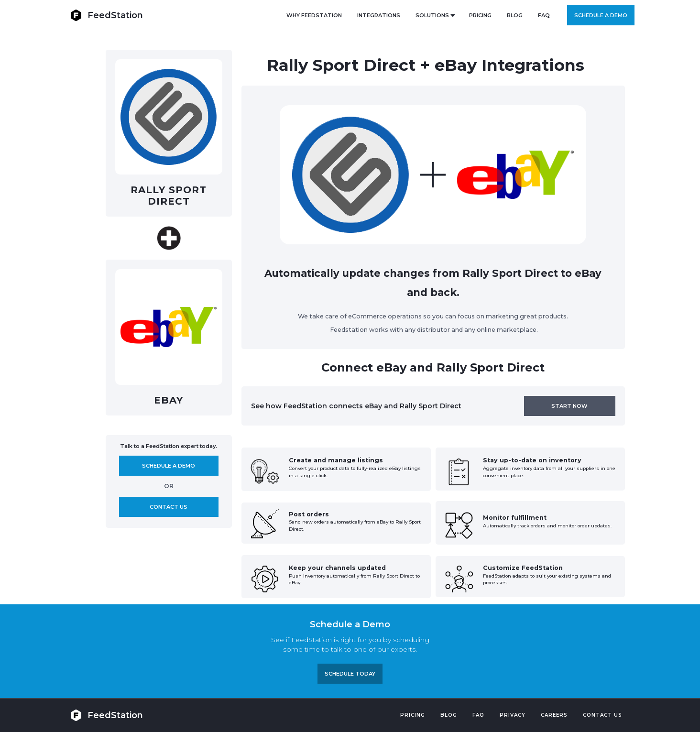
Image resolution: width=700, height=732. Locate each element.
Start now (569, 406)
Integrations (379, 15)
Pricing (413, 715)
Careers (554, 715)
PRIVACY (513, 715)
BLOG (515, 15)
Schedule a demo (601, 15)
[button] (435, 15)
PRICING (480, 15)
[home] (107, 15)
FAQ (544, 15)
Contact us (169, 507)
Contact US (602, 715)
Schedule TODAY (350, 674)
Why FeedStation (314, 15)
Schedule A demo (169, 466)
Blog (449, 715)
